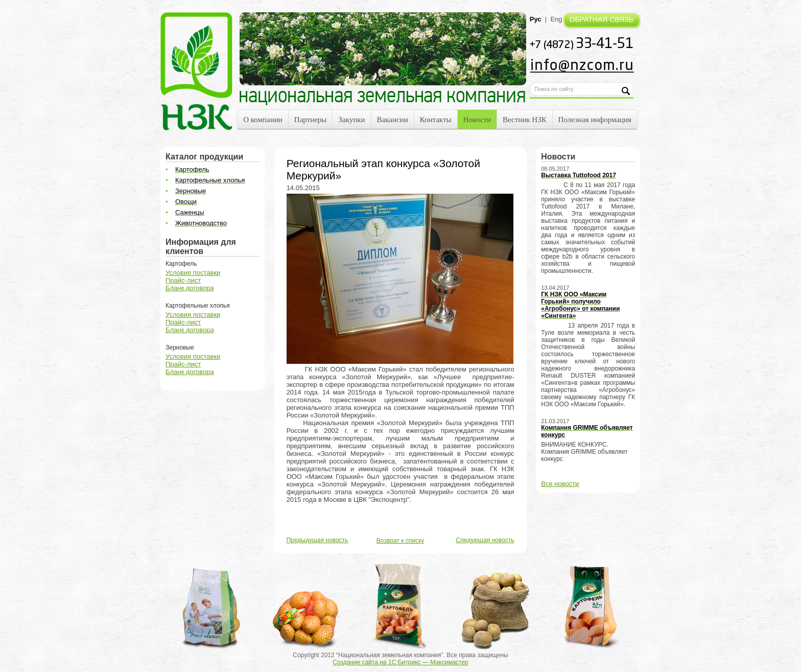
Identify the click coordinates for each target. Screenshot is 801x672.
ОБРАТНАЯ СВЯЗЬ (602, 19)
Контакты (436, 120)
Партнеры (311, 120)
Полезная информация (595, 120)
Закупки (351, 120)
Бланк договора (190, 288)
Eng (556, 19)
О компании (263, 120)
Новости (477, 120)
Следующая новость (485, 540)
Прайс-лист (183, 280)
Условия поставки (193, 273)
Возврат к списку (400, 541)
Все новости (560, 484)
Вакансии (393, 120)
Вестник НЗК (525, 120)
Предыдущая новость (317, 540)
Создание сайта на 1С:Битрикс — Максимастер (400, 662)
